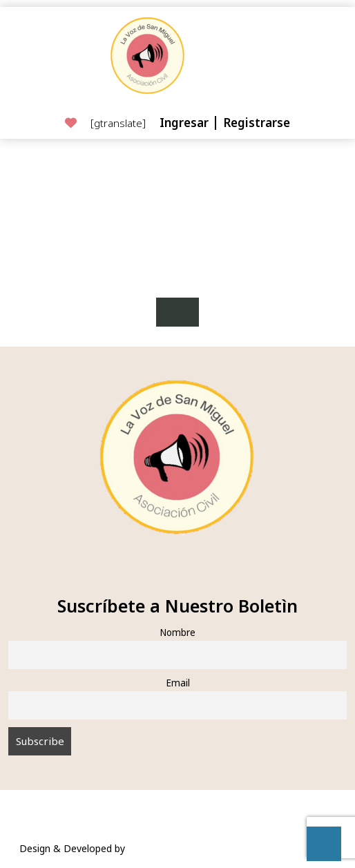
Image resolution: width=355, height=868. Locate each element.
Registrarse (257, 123)
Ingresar (185, 123)
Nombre (177, 633)
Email (178, 683)
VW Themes (153, 848)
